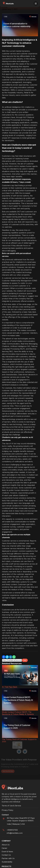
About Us (6, 845)
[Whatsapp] (14, 657)
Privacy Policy (7, 810)
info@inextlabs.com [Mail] (15, 833)
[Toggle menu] (36, 4)
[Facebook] (4, 657)
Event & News (7, 852)
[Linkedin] (11, 657)
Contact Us (6, 855)
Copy (25, 660)
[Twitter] (7, 657)
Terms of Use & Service (11, 806)
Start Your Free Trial (8, 769)
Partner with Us (8, 858)
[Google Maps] (23, 819)
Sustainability (7, 862)
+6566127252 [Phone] (12, 830)
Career (4, 848)
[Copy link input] (12, 660)
